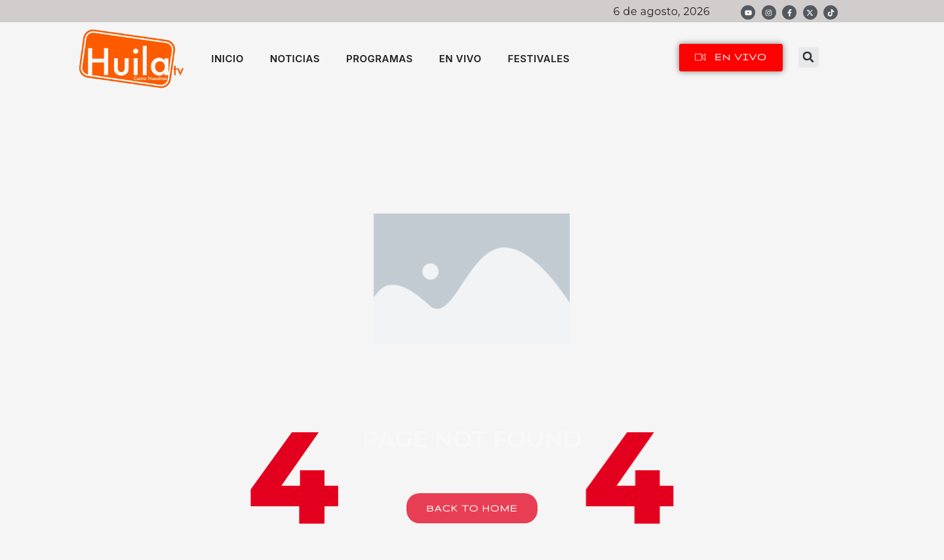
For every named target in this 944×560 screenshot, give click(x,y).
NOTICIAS (295, 59)
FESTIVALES (539, 59)
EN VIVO (461, 59)
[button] (809, 57)
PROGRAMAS (380, 59)
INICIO (227, 59)
